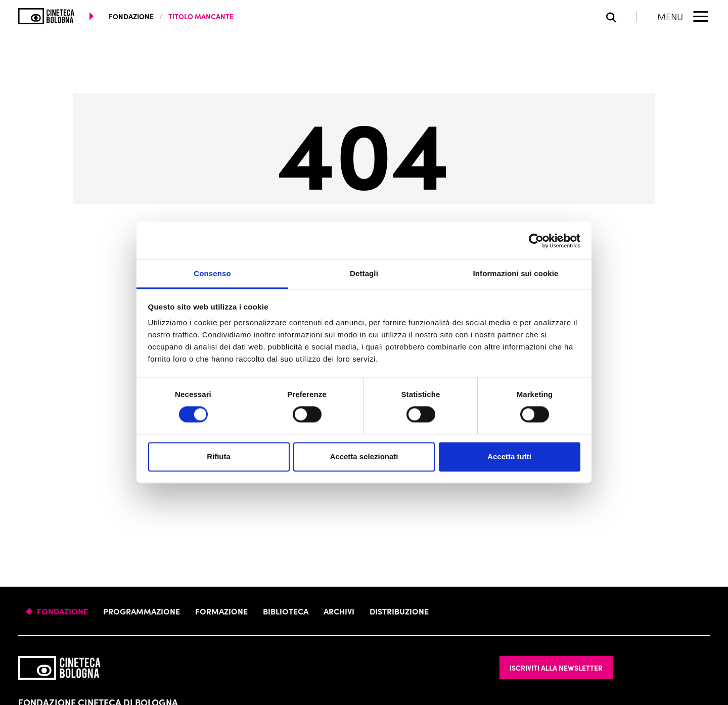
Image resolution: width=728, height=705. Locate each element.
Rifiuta (219, 456)
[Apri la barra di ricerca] (622, 16)
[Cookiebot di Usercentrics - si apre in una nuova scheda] (536, 241)
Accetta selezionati (364, 456)
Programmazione (142, 611)
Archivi (339, 611)
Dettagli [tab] (364, 273)
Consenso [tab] (212, 273)
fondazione (131, 16)
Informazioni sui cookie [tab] (516, 273)
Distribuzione (399, 611)
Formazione (221, 611)
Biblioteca (286, 611)
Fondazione (62, 611)
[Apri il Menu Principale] (684, 16)
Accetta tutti (509, 456)
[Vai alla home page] (46, 16)
